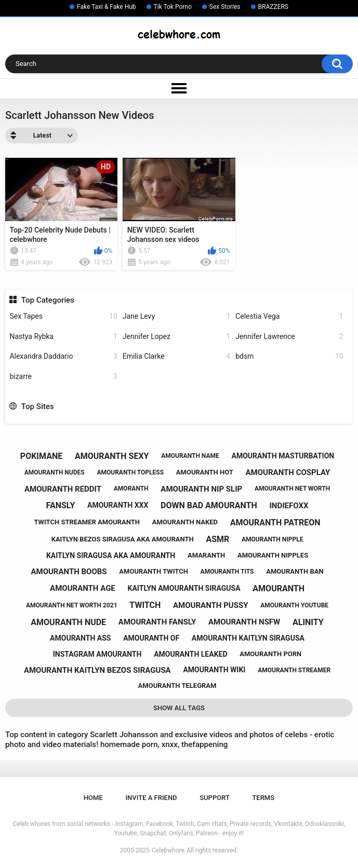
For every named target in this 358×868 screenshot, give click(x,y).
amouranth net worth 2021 (72, 605)
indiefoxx (289, 506)
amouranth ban (295, 571)
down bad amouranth (209, 505)
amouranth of (151, 638)
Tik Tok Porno (173, 7)
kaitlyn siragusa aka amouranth (111, 555)
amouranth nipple (272, 539)
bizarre (63, 377)
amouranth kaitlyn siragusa (248, 638)
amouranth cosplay (288, 472)
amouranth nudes (55, 472)
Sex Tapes (63, 316)
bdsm (289, 356)
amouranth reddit (63, 489)
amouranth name (190, 456)
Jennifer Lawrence (289, 337)
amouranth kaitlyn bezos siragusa (97, 670)
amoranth (131, 489)
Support (215, 798)
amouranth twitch (154, 571)
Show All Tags (179, 708)
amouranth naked (185, 522)
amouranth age (83, 588)
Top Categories (48, 300)
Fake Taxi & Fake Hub (107, 7)
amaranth (206, 555)
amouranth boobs (69, 572)
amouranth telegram (177, 686)
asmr (217, 539)
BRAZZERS (273, 7)
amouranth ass (80, 638)
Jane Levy (176, 316)
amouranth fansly (157, 622)
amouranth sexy (112, 456)
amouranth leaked (190, 654)
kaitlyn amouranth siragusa (184, 588)
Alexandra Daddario (63, 356)
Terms (263, 798)
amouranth (279, 588)
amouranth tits (227, 572)
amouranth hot (205, 472)
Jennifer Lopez (176, 337)
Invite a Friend (151, 798)
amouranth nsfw (244, 622)
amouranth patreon (275, 523)
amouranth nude (68, 622)
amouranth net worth (292, 489)
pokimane (41, 456)
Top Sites (38, 406)
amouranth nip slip (201, 489)
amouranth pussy (210, 605)
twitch (145, 605)
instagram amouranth (97, 654)
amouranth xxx (118, 505)
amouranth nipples (273, 555)
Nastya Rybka (63, 337)
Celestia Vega (289, 316)
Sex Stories (225, 7)
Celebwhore (168, 850)
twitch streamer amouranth (87, 522)
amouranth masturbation (283, 456)
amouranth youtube (294, 605)
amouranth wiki (214, 670)
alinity (308, 622)
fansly (61, 505)
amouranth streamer (294, 670)
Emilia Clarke (176, 356)
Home (93, 798)
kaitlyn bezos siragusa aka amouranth (123, 539)
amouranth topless (130, 472)
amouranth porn (270, 654)
